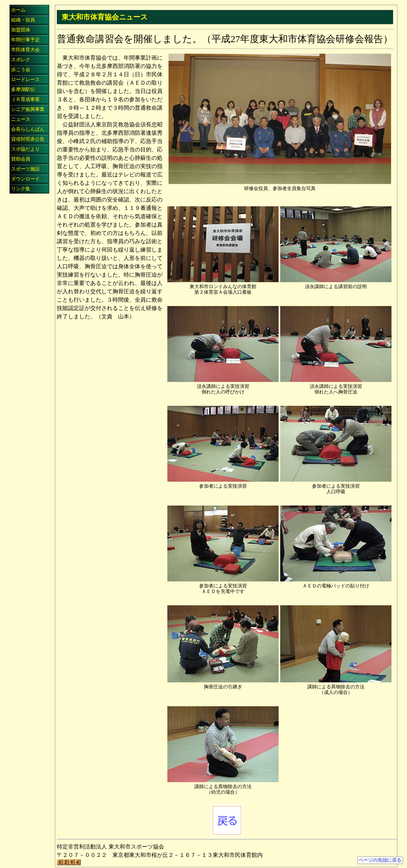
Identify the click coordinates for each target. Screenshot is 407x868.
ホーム (18, 10)
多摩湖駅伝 (23, 89)
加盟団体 (21, 30)
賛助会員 (21, 159)
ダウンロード (25, 179)
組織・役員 (23, 20)
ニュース (21, 119)
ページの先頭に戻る (380, 860)
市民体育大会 (25, 50)
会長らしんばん (28, 129)
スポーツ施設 (25, 169)
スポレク (21, 60)
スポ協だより (25, 149)
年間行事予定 (25, 40)
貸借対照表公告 (28, 139)
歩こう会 (21, 70)
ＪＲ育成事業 (25, 99)
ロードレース (25, 79)
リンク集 (21, 189)
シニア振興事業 (28, 109)
